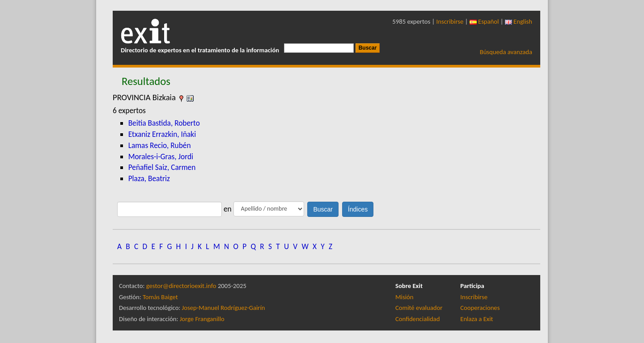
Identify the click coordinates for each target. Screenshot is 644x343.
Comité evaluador (419, 308)
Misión (404, 297)
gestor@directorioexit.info (181, 286)
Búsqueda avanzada (506, 52)
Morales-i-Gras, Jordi (161, 157)
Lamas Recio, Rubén (160, 145)
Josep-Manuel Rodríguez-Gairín (224, 308)
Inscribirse (450, 21)
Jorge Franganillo (202, 319)
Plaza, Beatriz (149, 178)
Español (484, 21)
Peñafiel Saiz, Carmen (162, 167)
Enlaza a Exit (477, 319)
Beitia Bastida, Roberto (164, 123)
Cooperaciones (480, 308)
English (519, 21)
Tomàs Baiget (160, 297)
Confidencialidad (417, 319)
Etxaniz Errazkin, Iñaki (162, 134)
